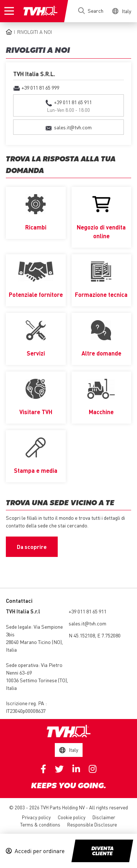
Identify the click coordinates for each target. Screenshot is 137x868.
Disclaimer (104, 817)
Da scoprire (32, 547)
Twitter (59, 769)
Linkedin (76, 769)
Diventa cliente (102, 851)
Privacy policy (36, 817)
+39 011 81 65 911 (87, 611)
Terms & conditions (40, 824)
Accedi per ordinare (40, 851)
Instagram (93, 769)
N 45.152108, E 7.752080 (95, 635)
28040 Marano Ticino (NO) (34, 642)
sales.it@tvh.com (87, 623)
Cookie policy (72, 817)
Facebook (43, 769)
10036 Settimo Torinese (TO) (36, 680)
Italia (11, 649)
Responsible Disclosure (92, 824)
